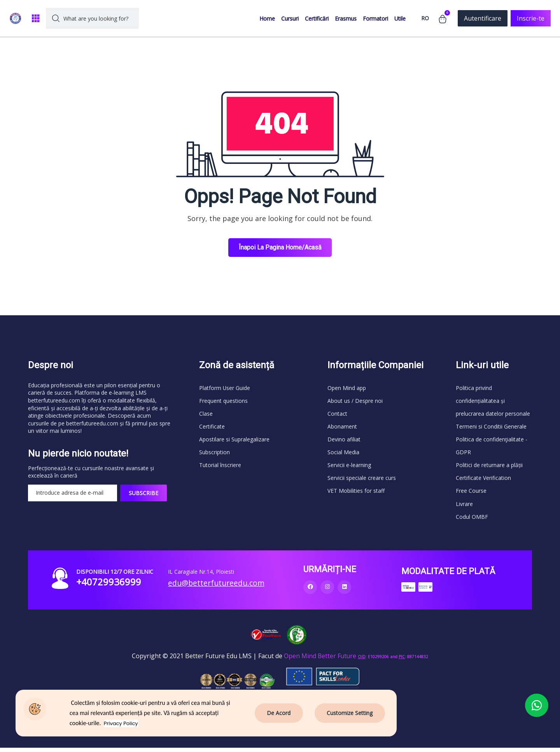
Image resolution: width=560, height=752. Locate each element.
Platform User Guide (225, 388)
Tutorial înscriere (220, 467)
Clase (206, 414)
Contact (337, 414)
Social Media (343, 454)
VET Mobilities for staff (356, 494)
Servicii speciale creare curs (362, 481)
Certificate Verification (483, 481)
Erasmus (346, 18)
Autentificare (483, 18)
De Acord (279, 713)
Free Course (471, 494)
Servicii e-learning (349, 467)
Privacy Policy (122, 723)
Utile (400, 18)
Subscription (214, 454)
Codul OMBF (472, 520)
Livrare (464, 507)
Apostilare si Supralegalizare (234, 441)
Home (267, 18)
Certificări (317, 18)
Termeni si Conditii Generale (491, 428)
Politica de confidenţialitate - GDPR (492, 447)
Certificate (212, 428)
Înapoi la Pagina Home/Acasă (280, 247)
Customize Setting (350, 713)
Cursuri (290, 18)
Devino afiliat (344, 441)
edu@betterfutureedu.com (218, 587)
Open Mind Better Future (320, 660)
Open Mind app (347, 388)
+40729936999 (109, 586)
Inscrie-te (531, 18)
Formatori (375, 18)
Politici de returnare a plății (489, 467)
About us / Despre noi (355, 401)
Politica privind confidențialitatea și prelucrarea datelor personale (493, 401)
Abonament (342, 428)
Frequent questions (223, 401)
